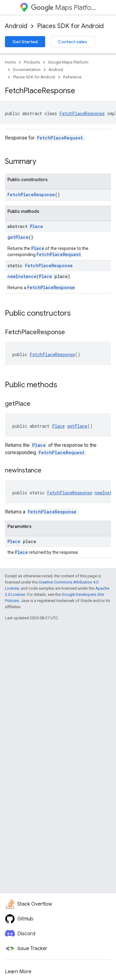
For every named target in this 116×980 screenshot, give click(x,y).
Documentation (27, 70)
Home (10, 62)
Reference (72, 77)
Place (37, 226)
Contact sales (73, 42)
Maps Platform (64, 8)
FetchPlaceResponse (82, 113)
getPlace (18, 237)
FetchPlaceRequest (60, 138)
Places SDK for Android (70, 26)
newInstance (22, 276)
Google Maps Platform (68, 62)
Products (32, 62)
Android (16, 26)
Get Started (25, 42)
